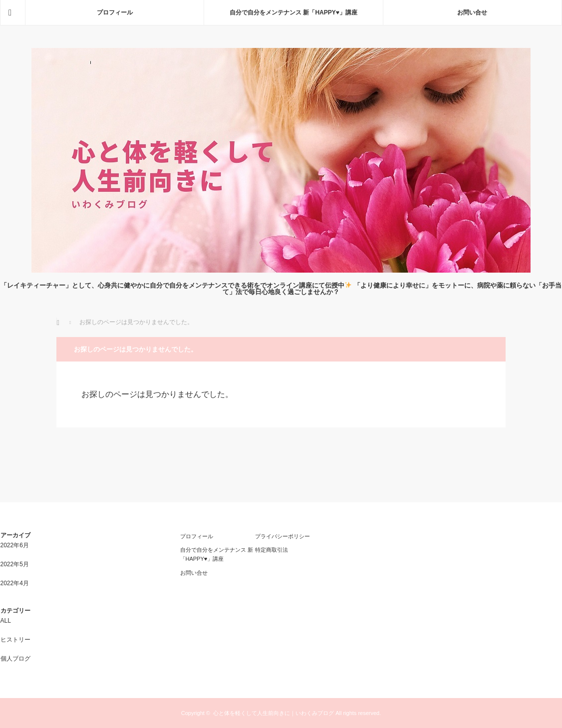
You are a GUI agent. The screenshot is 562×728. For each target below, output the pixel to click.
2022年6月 (15, 545)
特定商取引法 (272, 550)
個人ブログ (15, 659)
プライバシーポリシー (282, 536)
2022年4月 (15, 583)
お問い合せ (472, 12)
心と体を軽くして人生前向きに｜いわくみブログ (274, 713)
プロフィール (115, 12)
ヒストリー (15, 640)
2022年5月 (15, 564)
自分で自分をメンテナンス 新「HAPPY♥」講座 (293, 12)
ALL (6, 621)
